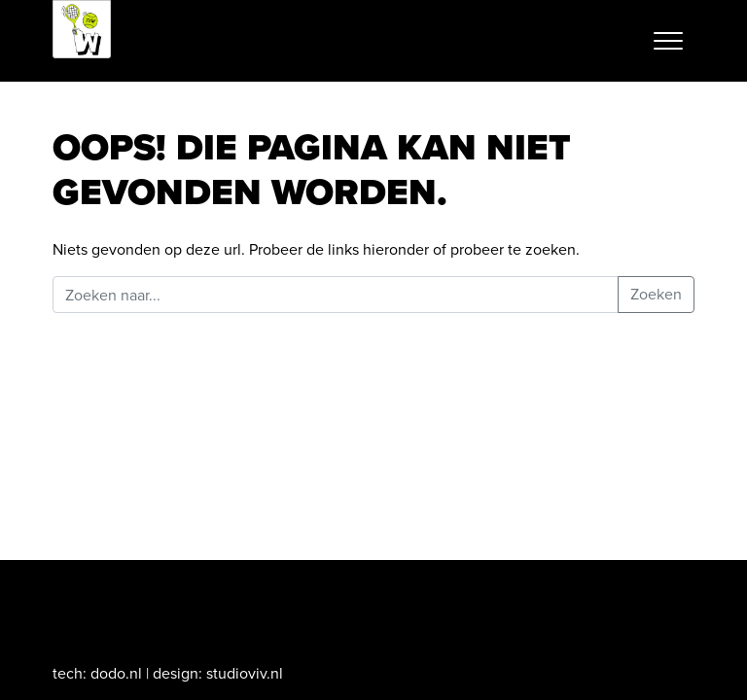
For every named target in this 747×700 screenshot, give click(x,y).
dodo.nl (116, 673)
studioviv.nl (245, 673)
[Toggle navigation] (668, 41)
